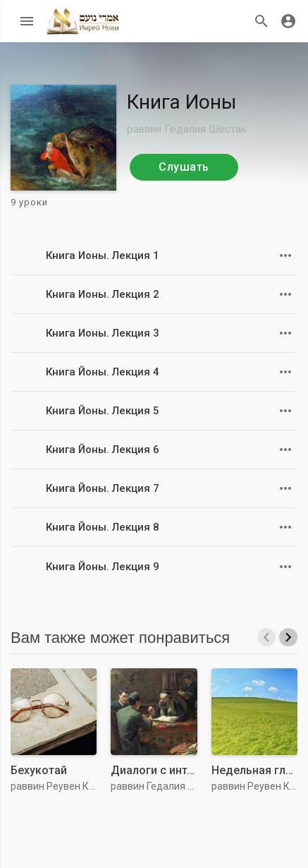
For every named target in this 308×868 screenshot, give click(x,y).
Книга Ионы (182, 102)
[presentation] (266, 637)
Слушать (184, 167)
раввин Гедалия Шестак (190, 129)
